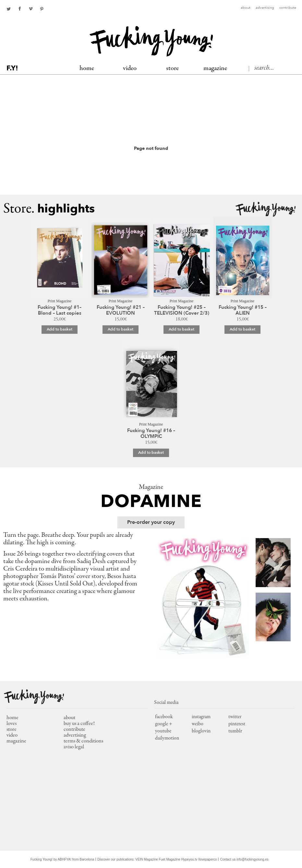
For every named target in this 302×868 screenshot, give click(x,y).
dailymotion (167, 738)
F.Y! (12, 68)
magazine (16, 741)
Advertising (265, 8)
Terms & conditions (83, 741)
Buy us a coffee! (79, 724)
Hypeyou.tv (189, 859)
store (12, 730)
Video (130, 69)
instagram (201, 717)
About (246, 8)
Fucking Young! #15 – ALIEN (243, 310)
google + (164, 724)
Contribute (288, 8)
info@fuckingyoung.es (253, 859)
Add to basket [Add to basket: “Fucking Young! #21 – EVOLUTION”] (121, 329)
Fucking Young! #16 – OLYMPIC (151, 433)
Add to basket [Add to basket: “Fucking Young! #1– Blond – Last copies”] (60, 329)
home (12, 718)
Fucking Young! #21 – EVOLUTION (121, 310)
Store (172, 69)
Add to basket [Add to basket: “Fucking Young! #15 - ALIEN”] (242, 329)
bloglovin (201, 731)
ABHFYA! (65, 859)
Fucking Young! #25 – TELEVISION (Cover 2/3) (182, 310)
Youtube (30, 9)
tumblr (235, 731)
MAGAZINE (215, 69)
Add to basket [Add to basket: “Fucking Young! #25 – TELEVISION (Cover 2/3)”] (181, 329)
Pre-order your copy (151, 522)
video (12, 735)
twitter (8, 9)
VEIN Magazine (146, 859)
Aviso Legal (74, 747)
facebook (19, 9)
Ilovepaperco (207, 859)
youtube (163, 731)
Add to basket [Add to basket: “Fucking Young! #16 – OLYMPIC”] (151, 452)
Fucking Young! (266, 209)
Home (87, 69)
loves (12, 724)
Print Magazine (60, 301)
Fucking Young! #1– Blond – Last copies (60, 310)
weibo (198, 724)
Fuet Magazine (170, 859)
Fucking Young (151, 41)
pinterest (42, 9)
